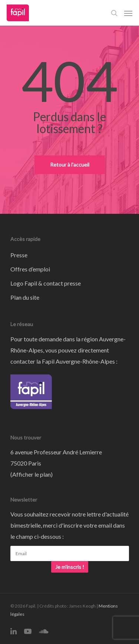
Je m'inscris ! (70, 567)
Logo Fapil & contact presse (46, 283)
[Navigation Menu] (128, 13)
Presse (19, 255)
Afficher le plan (32, 474)
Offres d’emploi (30, 269)
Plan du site (25, 297)
